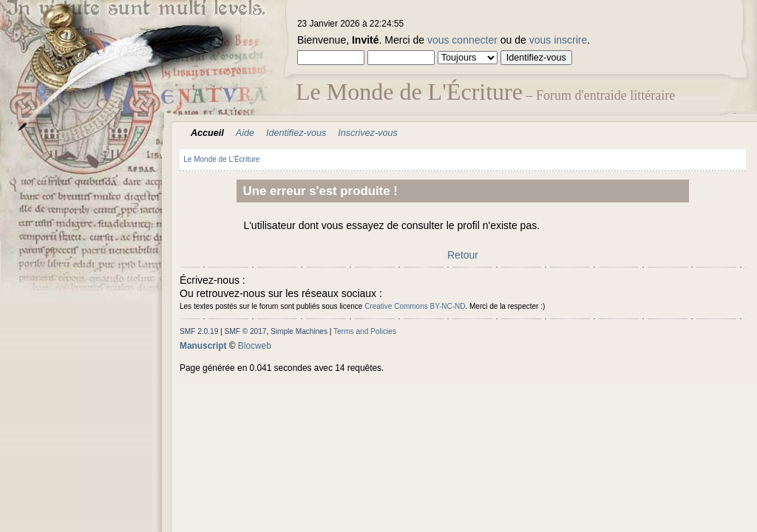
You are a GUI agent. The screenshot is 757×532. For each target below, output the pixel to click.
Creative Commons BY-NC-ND (415, 306)
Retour (463, 255)
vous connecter (462, 40)
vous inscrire (559, 40)
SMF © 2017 (246, 331)
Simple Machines (299, 331)
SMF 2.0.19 (199, 331)
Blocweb (255, 346)
